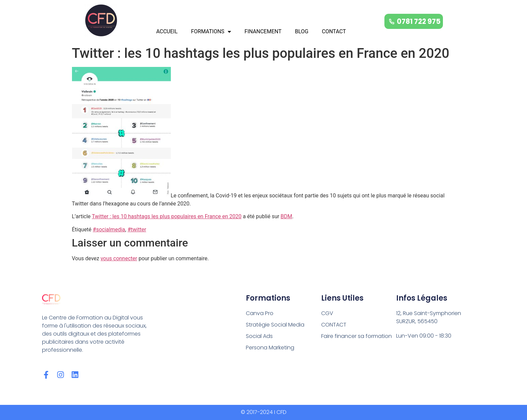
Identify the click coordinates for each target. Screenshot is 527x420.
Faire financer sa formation (356, 336)
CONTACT (334, 31)
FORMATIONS (211, 32)
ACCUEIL (167, 31)
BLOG (302, 31)
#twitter (137, 230)
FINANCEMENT (263, 31)
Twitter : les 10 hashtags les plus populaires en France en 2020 (167, 216)
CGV (327, 313)
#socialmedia (109, 230)
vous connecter (119, 258)
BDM (286, 216)
